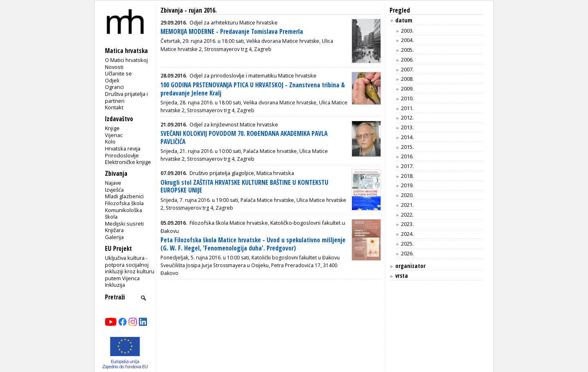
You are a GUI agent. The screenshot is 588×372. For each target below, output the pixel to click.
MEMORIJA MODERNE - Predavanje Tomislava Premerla (232, 32)
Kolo (110, 142)
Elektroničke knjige (128, 162)
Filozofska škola (124, 203)
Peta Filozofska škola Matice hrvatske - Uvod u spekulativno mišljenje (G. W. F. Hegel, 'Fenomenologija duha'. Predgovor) (253, 244)
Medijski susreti (124, 224)
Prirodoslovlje (122, 155)
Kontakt (114, 107)
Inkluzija (115, 285)
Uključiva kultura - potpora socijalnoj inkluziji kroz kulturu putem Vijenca (130, 268)
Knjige (112, 128)
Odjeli (112, 80)
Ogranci (114, 87)
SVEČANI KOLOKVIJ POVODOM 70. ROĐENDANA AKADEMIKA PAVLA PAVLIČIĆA (244, 138)
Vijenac (114, 135)
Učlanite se (118, 73)
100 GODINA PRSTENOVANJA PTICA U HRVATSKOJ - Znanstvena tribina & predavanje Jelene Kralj (253, 89)
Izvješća (114, 190)
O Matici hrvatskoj (126, 60)
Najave (113, 183)
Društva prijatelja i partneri (126, 97)
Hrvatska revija (123, 148)
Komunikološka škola (124, 214)
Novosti (114, 67)
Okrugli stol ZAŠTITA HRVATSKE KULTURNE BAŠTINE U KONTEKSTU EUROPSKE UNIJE (244, 187)
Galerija (114, 237)
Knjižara (114, 230)
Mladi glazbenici (124, 196)
